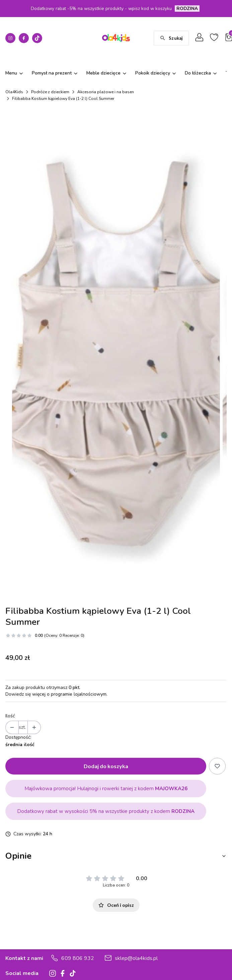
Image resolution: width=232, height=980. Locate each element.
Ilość (10, 648)
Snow (200, 962)
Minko (193, 952)
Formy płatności (22, 951)
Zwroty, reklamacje (25, 970)
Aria (164, 952)
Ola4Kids (14, 92)
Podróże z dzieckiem (50, 92)
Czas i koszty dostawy (29, 960)
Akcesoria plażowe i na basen (106, 92)
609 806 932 (78, 890)
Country (183, 962)
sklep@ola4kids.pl (136, 890)
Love (219, 952)
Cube (166, 962)
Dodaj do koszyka (106, 698)
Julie (206, 952)
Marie (177, 952)
